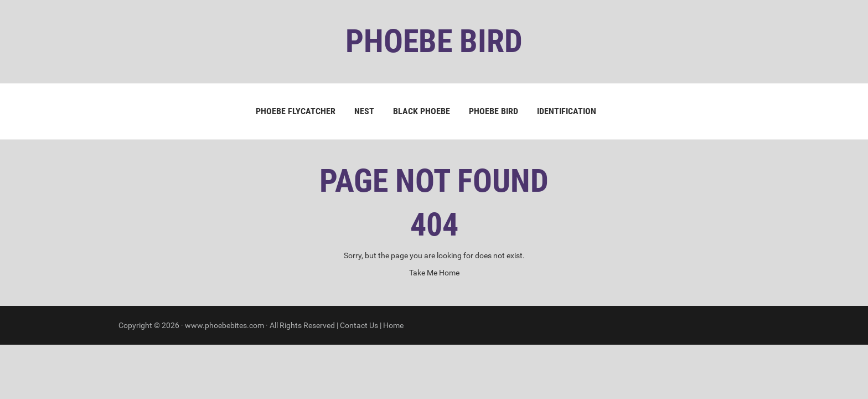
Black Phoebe (422, 111)
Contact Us (359, 325)
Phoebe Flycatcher (296, 111)
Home (393, 325)
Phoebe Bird (494, 111)
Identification (567, 111)
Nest (364, 111)
